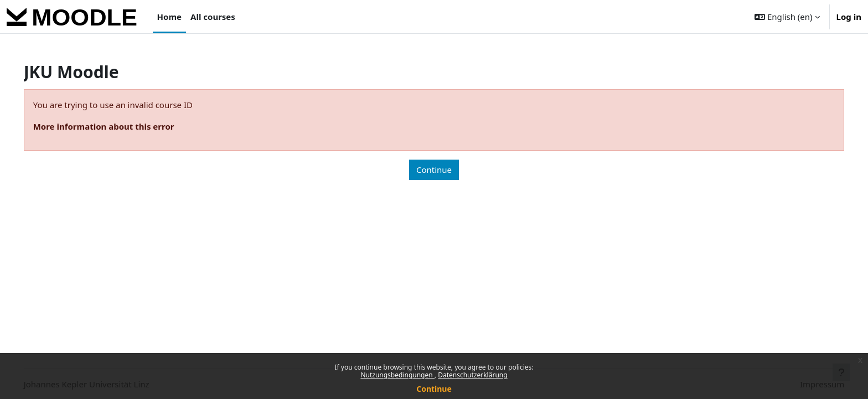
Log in (849, 17)
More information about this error (119, 126)
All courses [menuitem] (213, 17)
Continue (434, 389)
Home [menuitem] (169, 17)
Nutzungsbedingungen (397, 375)
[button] (787, 17)
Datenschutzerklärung (472, 375)
